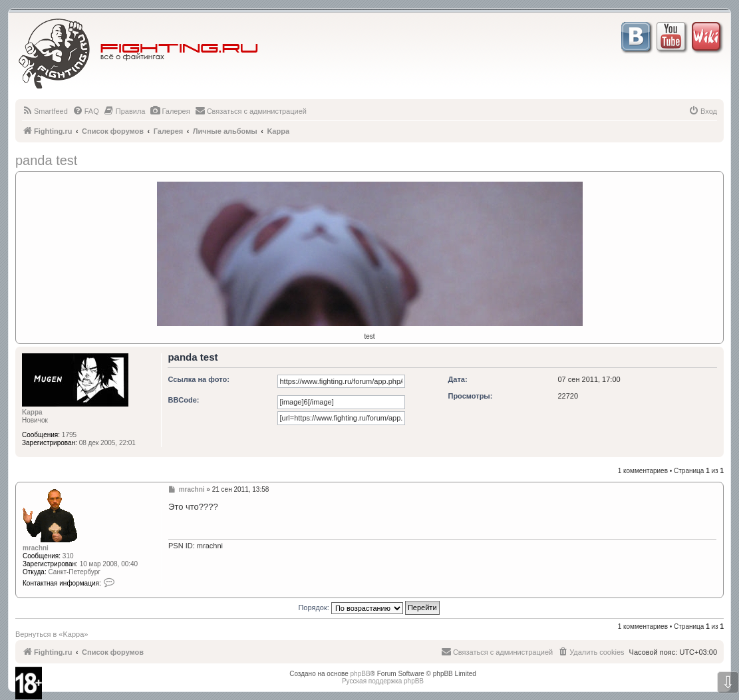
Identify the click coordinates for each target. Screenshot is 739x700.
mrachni (36, 548)
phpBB (361, 674)
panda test (46, 160)
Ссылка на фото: (198, 379)
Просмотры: (470, 396)
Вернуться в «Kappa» (52, 634)
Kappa (32, 412)
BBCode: (183, 400)
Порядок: (369, 608)
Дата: (457, 379)
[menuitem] (45, 111)
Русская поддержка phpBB (383, 681)
